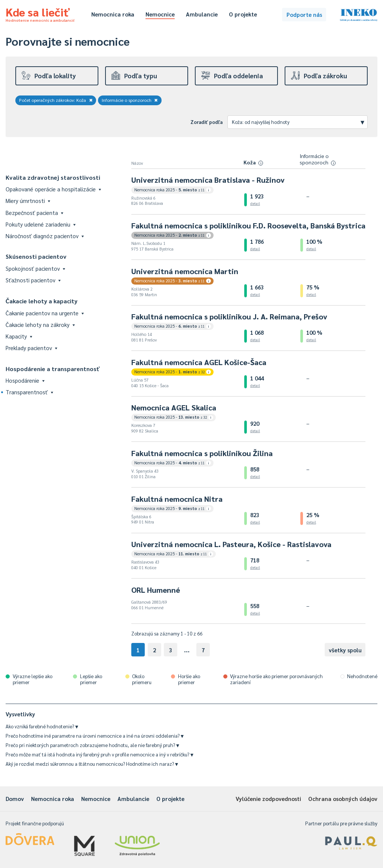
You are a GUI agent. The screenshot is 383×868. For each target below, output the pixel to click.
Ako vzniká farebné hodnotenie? (42, 726)
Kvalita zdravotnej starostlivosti (53, 177)
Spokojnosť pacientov (35, 268)
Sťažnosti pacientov (33, 280)
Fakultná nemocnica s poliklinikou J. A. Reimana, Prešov (229, 316)
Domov (15, 799)
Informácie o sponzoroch (130, 100)
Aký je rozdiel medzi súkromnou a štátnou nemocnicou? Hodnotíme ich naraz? (92, 764)
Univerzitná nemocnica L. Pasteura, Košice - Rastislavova (231, 544)
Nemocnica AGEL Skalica (174, 407)
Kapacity (19, 336)
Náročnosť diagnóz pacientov (45, 236)
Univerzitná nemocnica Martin (185, 271)
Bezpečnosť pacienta (34, 213)
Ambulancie (202, 14)
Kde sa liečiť (40, 13)
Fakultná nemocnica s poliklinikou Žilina (202, 453)
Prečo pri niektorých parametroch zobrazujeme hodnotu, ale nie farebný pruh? (92, 745)
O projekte (243, 14)
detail (255, 203)
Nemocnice (160, 14)
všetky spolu (345, 650)
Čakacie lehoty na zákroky (40, 324)
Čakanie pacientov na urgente (45, 313)
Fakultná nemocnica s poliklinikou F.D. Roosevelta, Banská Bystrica (248, 225)
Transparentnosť (29, 392)
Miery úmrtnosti (28, 201)
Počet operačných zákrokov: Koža (56, 100)
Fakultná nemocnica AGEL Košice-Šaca (199, 362)
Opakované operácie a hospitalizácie (53, 189)
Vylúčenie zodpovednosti (268, 799)
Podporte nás (304, 14)
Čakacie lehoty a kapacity (42, 301)
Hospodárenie (25, 380)
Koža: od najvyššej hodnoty (298, 122)
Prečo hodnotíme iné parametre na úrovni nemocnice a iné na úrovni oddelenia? (95, 736)
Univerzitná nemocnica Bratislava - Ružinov (208, 180)
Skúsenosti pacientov (36, 256)
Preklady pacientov (31, 348)
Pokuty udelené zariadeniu (41, 224)
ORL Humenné (156, 590)
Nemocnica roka (113, 14)
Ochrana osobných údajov (343, 799)
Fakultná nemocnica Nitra (177, 499)
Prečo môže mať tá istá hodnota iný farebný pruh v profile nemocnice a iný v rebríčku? (99, 754)
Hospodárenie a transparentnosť (53, 369)
